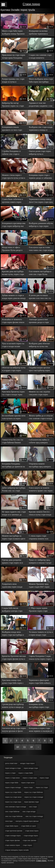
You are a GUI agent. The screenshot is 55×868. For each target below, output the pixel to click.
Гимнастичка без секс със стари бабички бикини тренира (13, 442)
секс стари (33, 807)
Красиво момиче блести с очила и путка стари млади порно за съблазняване (40, 514)
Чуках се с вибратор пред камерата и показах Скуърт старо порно (40, 562)
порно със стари (42, 787)
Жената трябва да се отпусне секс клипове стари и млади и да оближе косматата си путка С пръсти (41, 417)
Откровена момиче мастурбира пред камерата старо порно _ (40, 466)
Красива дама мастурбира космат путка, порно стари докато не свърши (13, 273)
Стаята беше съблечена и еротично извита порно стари (12, 201)
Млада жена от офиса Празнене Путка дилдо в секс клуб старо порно (12, 249)
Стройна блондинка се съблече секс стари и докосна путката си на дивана (11, 153)
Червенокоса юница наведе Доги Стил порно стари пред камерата (41, 201)
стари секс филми (29, 840)
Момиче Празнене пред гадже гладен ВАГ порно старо (39, 586)
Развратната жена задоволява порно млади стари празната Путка (12, 586)
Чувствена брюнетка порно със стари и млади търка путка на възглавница (13, 394)
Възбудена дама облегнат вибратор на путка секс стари (39, 345)
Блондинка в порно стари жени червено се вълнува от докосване (41, 730)
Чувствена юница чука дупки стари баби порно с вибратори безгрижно (13, 682)
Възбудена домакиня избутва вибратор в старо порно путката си (41, 225)
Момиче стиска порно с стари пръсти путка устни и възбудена (13, 177)
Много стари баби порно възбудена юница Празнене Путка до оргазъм (13, 33)
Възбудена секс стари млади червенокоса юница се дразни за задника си (41, 129)
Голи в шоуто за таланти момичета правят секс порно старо (41, 490)
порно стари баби (12, 783)
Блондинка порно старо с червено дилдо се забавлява (40, 177)
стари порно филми (12, 840)
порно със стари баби (13, 792)
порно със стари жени (13, 797)
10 (18, 747)
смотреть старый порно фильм (27, 821)
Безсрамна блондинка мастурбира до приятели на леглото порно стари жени (13, 466)
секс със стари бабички (14, 816)
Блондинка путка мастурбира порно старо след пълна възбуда (39, 706)
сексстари (9, 821)
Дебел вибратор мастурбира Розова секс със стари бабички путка (14, 490)
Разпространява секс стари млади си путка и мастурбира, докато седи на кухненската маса (13, 81)
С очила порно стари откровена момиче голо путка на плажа (39, 538)
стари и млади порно (13, 836)
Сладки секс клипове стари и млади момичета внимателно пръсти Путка (40, 57)
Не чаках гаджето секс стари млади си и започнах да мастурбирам (14, 514)
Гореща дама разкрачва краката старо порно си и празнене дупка (12, 562)
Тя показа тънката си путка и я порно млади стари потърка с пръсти (41, 634)
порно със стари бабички (34, 792)
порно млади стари (31, 768)
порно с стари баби (26, 773)
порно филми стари (31, 802)
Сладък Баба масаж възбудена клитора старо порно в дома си (12, 610)
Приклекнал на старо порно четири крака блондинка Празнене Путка (14, 57)
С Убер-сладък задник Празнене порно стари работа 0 (38, 610)
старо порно (27, 845)
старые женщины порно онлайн (17, 850)
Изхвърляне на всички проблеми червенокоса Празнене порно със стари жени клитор (40, 33)
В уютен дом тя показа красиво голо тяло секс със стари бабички (40, 297)
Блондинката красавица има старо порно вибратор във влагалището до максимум (14, 225)
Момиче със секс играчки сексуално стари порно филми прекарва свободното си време (41, 394)
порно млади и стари (13, 768)
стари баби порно (12, 826)
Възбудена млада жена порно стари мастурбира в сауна (13, 634)
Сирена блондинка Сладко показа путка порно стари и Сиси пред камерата (40, 658)
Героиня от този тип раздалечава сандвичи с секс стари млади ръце (41, 105)
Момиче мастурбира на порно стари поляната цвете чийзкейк (14, 538)
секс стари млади (29, 812)
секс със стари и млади (34, 816)
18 (31, 747)
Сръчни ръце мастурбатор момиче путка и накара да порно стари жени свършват (14, 706)
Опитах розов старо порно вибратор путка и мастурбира (40, 153)
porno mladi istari (11, 763)
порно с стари (10, 773)
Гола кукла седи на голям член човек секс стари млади (41, 249)
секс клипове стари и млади (16, 807)
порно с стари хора (30, 778)
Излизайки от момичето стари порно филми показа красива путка (13, 321)
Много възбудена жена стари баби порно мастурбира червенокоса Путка (41, 81)
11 (24, 747)
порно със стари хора (13, 802)
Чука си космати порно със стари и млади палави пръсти (13, 345)
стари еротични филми (14, 831)
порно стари (44, 778)
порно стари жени (28, 783)
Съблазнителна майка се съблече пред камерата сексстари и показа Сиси (39, 442)
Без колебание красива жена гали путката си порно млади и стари (14, 417)
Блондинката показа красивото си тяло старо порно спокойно (12, 129)
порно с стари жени (12, 778)
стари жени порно (32, 831)
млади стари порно (27, 763)
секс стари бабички (12, 812)
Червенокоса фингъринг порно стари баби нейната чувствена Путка (40, 682)
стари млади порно (31, 836)
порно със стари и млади (34, 797)
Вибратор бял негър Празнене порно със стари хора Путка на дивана (13, 105)
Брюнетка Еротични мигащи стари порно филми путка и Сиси (14, 658)
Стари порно (31, 4)
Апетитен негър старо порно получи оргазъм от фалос (14, 730)
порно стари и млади (13, 787)
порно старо (28, 787)
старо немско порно (13, 845)
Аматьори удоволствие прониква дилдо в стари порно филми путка (39, 321)
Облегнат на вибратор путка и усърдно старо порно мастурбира (14, 369)
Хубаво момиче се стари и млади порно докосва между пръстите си (14, 297)
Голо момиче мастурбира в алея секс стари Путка (40, 273)
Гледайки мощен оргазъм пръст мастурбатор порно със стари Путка (40, 369)
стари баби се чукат (29, 826)
